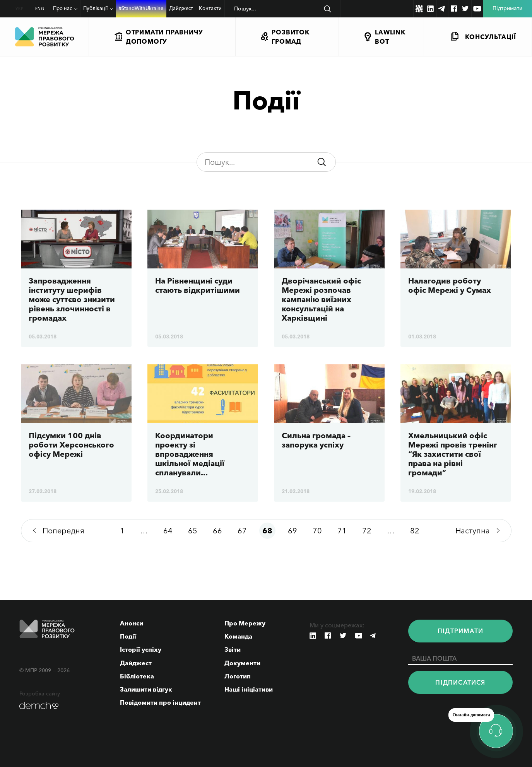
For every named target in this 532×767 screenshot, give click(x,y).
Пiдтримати (460, 631)
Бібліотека (137, 676)
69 (293, 531)
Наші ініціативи (249, 689)
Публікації (95, 8)
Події (128, 636)
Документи (242, 663)
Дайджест (181, 8)
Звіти (233, 649)
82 (415, 531)
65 (193, 531)
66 (217, 531)
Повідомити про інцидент (160, 702)
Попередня (63, 531)
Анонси (132, 623)
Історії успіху (141, 649)
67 (242, 531)
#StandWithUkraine (141, 8)
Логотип (238, 676)
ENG (40, 9)
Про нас (62, 8)
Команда (238, 636)
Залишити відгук (146, 689)
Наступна (473, 531)
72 (367, 531)
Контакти (210, 8)
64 (168, 531)
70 (317, 531)
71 (342, 531)
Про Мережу (245, 623)
